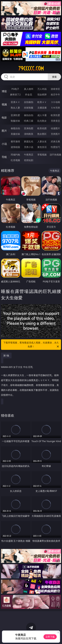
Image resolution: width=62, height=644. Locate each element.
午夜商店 (29, 155)
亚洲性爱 (15, 115)
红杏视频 (15, 160)
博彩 (4, 91)
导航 (4, 157)
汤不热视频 (55, 155)
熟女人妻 (15, 108)
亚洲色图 (29, 128)
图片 (4, 131)
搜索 (54, 77)
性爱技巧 (55, 147)
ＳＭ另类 (55, 108)
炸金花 (29, 94)
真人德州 (29, 89)
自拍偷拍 (29, 102)
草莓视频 (42, 155)
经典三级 (29, 121)
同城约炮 (15, 155)
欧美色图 (42, 128)
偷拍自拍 (29, 115)
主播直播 (42, 108)
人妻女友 (42, 141)
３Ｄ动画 (55, 102)
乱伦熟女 (42, 121)
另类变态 (55, 121)
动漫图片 (55, 128)
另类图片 (55, 134)
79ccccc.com (31, 68)
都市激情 (15, 141)
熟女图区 (42, 134)
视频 (4, 104)
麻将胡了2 (15, 94)
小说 (4, 144)
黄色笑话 (42, 147)
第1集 (6, 355)
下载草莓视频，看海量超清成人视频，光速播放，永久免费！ (31, 345)
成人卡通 (42, 115)
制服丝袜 (15, 121)
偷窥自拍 (15, 128)
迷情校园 (15, 147)
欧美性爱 (55, 115)
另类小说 (29, 147)
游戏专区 (55, 89)
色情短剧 (29, 160)
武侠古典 (55, 141)
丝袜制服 (29, 108)
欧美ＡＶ (42, 102)
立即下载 (50, 637)
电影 (4, 118)
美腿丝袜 (15, 134)
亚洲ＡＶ (15, 102)
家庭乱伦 (29, 141)
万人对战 (42, 89)
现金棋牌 (42, 94)
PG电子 (15, 89)
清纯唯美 (29, 134)
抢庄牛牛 (55, 94)
